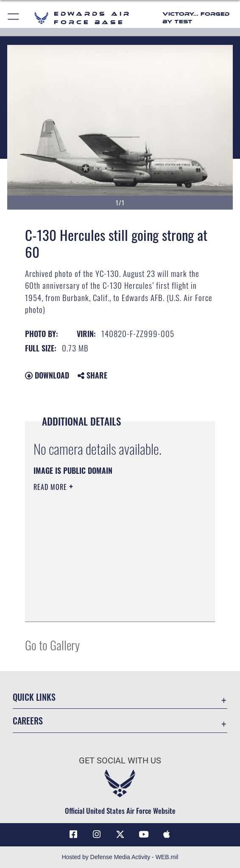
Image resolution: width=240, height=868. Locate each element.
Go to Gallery (52, 645)
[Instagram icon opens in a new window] (97, 835)
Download (47, 375)
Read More (51, 487)
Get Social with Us (120, 760)
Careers (28, 721)
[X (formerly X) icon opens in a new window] (120, 835)
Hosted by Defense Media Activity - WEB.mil (120, 857)
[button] (14, 18)
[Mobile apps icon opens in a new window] (167, 835)
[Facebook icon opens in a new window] (73, 835)
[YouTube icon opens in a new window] (143, 835)
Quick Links (34, 697)
